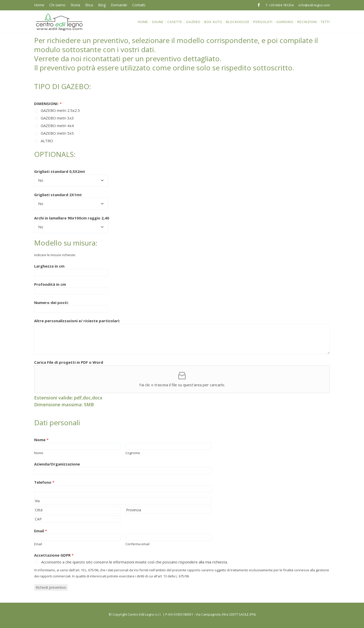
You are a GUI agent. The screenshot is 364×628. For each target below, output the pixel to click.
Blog (102, 5)
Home (39, 5)
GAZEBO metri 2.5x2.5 (60, 110)
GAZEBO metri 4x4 (57, 126)
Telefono (44, 482)
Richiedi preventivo (51, 587)
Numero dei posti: (51, 302)
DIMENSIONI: (48, 104)
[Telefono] (123, 489)
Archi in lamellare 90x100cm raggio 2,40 (72, 218)
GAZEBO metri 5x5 (57, 133)
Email (41, 531)
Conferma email (137, 544)
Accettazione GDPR (54, 555)
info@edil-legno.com (314, 5)
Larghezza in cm (49, 266)
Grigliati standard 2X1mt (58, 195)
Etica (89, 5)
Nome (41, 440)
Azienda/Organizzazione (57, 464)
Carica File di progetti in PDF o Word (69, 362)
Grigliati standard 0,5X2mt (60, 171)
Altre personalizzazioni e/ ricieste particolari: (77, 321)
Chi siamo (57, 5)
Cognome (133, 453)
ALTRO (47, 141)
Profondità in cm (50, 284)
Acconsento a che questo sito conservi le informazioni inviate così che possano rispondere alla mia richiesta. (134, 562)
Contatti (139, 5)
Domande (119, 5)
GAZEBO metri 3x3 (57, 118)
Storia (75, 5)
